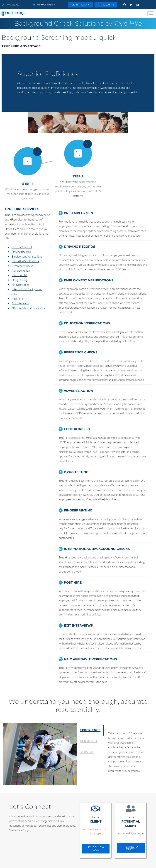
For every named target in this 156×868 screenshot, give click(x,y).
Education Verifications (26, 261)
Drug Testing (19, 280)
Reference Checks (22, 266)
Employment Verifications (27, 256)
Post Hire (17, 299)
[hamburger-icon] (151, 14)
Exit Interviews (20, 303)
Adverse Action (21, 270)
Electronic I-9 (20, 275)
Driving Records (21, 252)
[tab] (90, 730)
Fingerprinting (20, 285)
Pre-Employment (22, 247)
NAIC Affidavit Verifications (28, 308)
